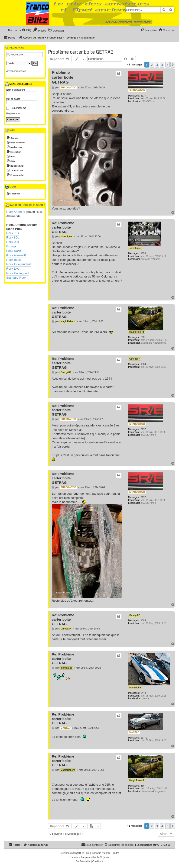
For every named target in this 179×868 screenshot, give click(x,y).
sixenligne (135, 248)
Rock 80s (13, 237)
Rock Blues (14, 260)
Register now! (13, 114)
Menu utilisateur (19, 84)
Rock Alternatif (16, 255)
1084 (143, 364)
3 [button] (157, 65)
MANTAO (134, 732)
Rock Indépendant (19, 264)
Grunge (11, 246)
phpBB (79, 853)
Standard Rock (16, 278)
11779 (144, 738)
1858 (143, 253)
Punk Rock (14, 251)
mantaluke (135, 688)
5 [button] (168, 65)
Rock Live (13, 269)
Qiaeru (106, 857)
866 (143, 337)
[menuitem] (26, 30)
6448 (143, 693)
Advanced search (16, 71)
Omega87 (135, 359)
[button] (173, 65)
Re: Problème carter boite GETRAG (63, 227)
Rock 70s (13, 233)
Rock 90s (13, 242)
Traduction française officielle (85, 857)
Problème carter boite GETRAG (81, 52)
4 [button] (162, 65)
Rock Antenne (16, 212)
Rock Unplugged (17, 273)
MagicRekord (137, 332)
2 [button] (152, 65)
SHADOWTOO (137, 90)
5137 (143, 96)
